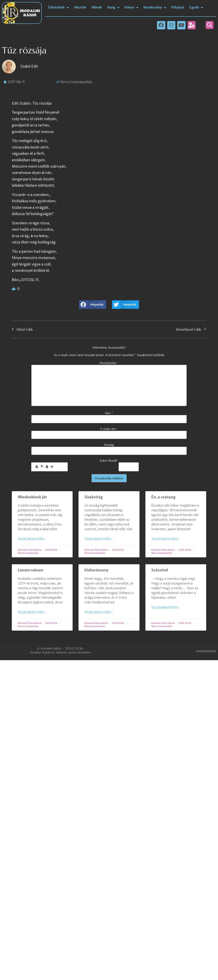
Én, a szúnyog (163, 497)
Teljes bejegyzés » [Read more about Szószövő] (165, 608)
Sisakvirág (94, 497)
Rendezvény (155, 7)
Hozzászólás (109, 363)
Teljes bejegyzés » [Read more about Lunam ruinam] (32, 612)
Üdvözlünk (58, 7)
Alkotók (80, 7)
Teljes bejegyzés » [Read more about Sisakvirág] (98, 539)
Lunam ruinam (30, 570)
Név (109, 413)
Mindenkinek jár (32, 497)
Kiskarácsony (96, 570)
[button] (210, 25)
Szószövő (160, 570)
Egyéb (196, 7)
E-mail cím (109, 429)
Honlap (109, 445)
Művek (97, 7)
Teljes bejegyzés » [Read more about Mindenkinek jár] (32, 539)
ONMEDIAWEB (206, 651)
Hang (113, 7)
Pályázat (178, 7)
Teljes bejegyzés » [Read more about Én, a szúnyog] (165, 539)
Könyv (131, 7)
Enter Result (109, 460)
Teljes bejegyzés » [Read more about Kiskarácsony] (98, 612)
